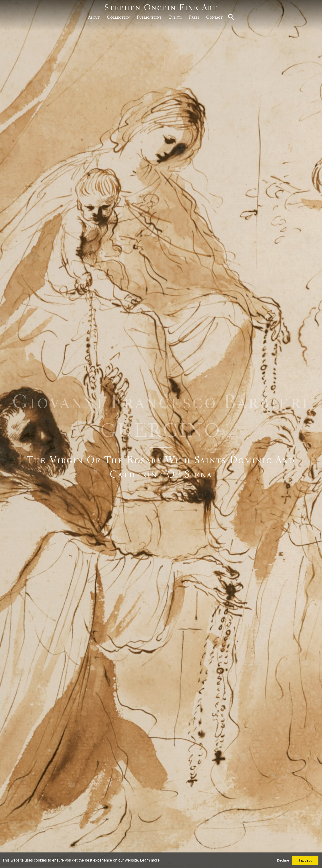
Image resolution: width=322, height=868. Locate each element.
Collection (118, 17)
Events (175, 17)
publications (149, 17)
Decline (283, 860)
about (94, 17)
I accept (305, 860)
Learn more (150, 860)
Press (194, 17)
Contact (214, 17)
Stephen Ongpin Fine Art (161, 7)
